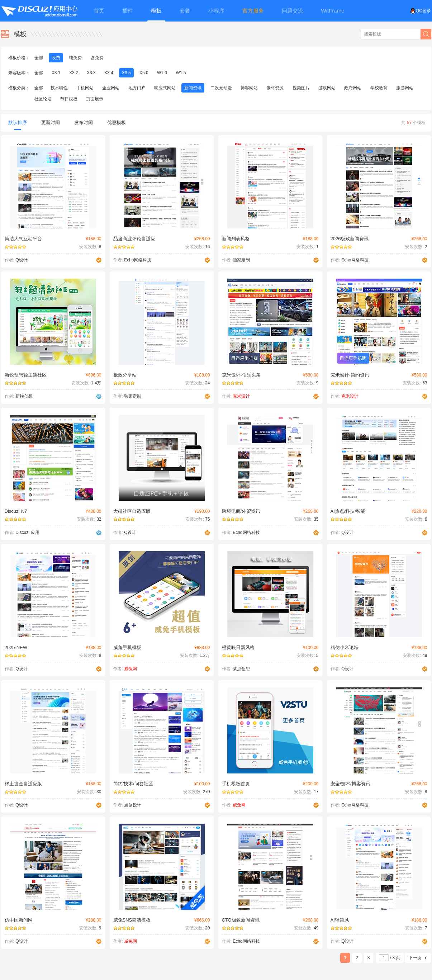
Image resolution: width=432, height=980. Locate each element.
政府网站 (353, 88)
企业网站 (111, 88)
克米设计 (241, 396)
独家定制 (241, 260)
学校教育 (379, 88)
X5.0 (144, 73)
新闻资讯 (193, 88)
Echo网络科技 (137, 260)
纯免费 (75, 58)
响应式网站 (165, 88)
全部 (39, 58)
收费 (56, 58)
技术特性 (59, 88)
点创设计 (133, 805)
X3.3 (91, 73)
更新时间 (51, 122)
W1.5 (181, 73)
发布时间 (84, 122)
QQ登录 (421, 11)
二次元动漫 (221, 88)
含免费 (97, 58)
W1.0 (162, 73)
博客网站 (249, 88)
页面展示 (95, 99)
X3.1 (56, 73)
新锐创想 (24, 396)
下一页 (415, 958)
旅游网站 (405, 88)
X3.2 (74, 73)
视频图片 (301, 88)
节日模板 (69, 99)
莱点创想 (241, 669)
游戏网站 (327, 88)
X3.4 (109, 73)
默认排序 (18, 125)
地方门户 (137, 88)
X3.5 (126, 73)
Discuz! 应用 (27, 532)
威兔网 (130, 669)
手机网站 (85, 88)
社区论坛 (43, 99)
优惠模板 (117, 122)
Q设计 (21, 260)
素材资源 (275, 88)
